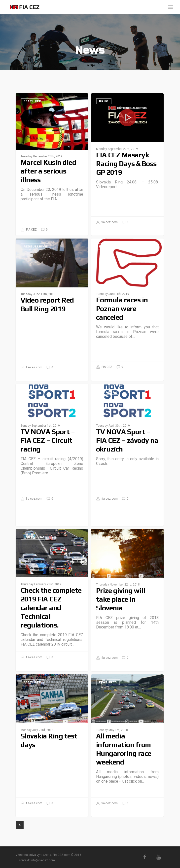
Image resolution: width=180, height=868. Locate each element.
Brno (104, 101)
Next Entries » (20, 825)
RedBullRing (36, 246)
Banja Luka (34, 537)
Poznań (106, 246)
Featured (33, 101)
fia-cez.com (107, 222)
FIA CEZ (29, 230)
